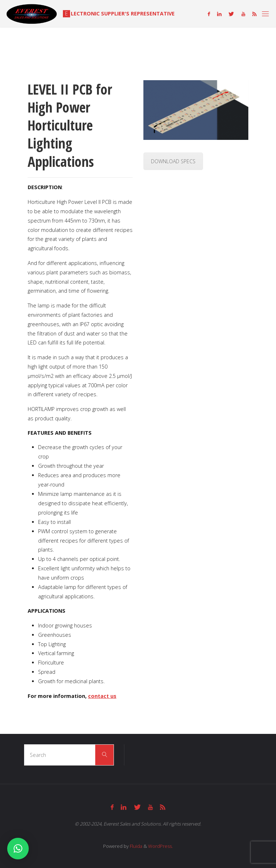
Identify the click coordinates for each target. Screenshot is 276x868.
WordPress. (160, 846)
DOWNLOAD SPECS (173, 161)
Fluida (135, 846)
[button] (18, 849)
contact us (102, 696)
